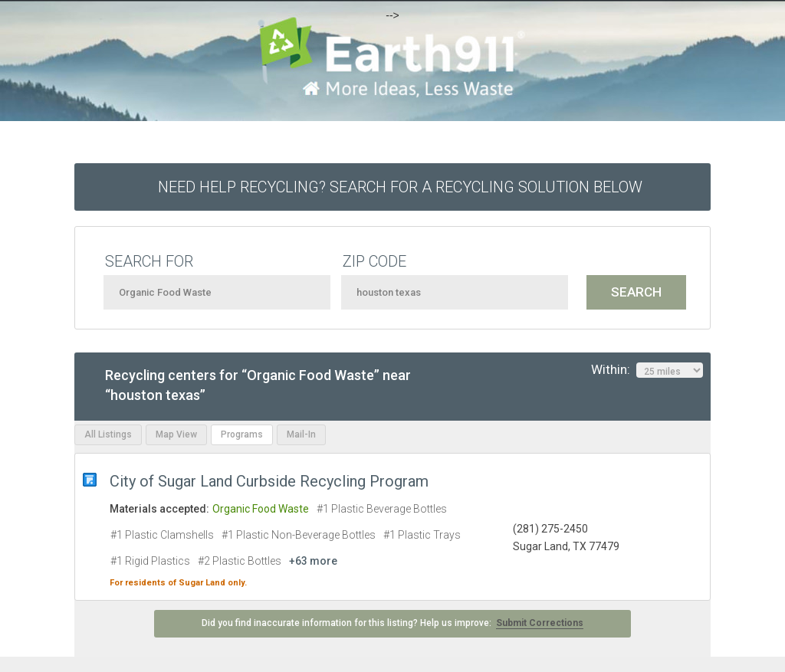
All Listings (108, 434)
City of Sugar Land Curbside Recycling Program (269, 481)
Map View (176, 434)
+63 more (313, 561)
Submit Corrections (540, 623)
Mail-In (301, 434)
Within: (647, 370)
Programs (242, 434)
